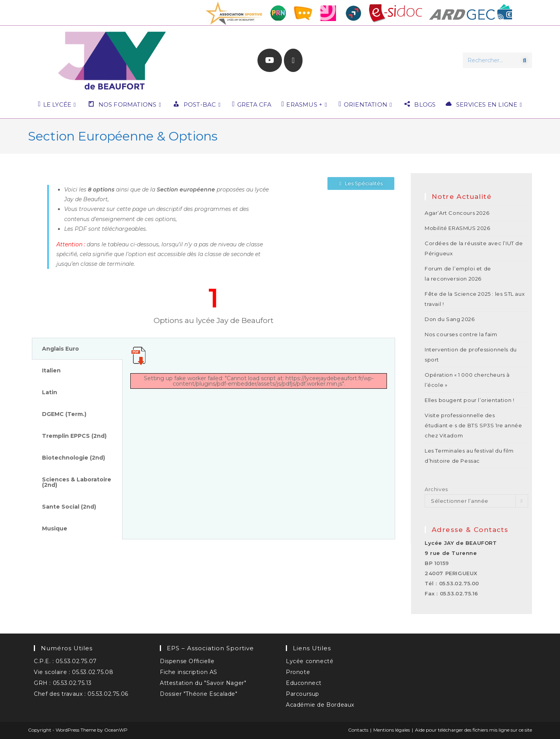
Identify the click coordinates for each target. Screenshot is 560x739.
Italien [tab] (51, 370)
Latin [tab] (50, 392)
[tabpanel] (258, 371)
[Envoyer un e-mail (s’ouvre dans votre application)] (293, 60)
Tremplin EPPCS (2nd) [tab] (74, 436)
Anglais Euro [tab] (60, 349)
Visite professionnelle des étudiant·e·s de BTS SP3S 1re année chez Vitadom (473, 425)
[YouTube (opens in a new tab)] (270, 60)
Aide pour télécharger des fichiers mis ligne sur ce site (473, 730)
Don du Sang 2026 (450, 319)
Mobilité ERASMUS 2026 (458, 228)
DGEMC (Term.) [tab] (64, 414)
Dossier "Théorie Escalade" (199, 694)
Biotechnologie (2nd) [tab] (73, 458)
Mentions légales (392, 730)
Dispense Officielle (187, 661)
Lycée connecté (310, 661)
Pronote (298, 672)
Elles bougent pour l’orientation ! (469, 400)
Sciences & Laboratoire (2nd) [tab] (77, 482)
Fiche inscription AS (189, 672)
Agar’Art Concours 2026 (457, 213)
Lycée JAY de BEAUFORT (461, 543)
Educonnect (304, 683)
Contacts (358, 730)
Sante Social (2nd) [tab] (69, 507)
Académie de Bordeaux (320, 705)
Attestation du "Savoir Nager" (203, 683)
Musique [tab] (55, 528)
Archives (436, 489)
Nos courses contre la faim (461, 334)
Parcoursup (303, 694)
